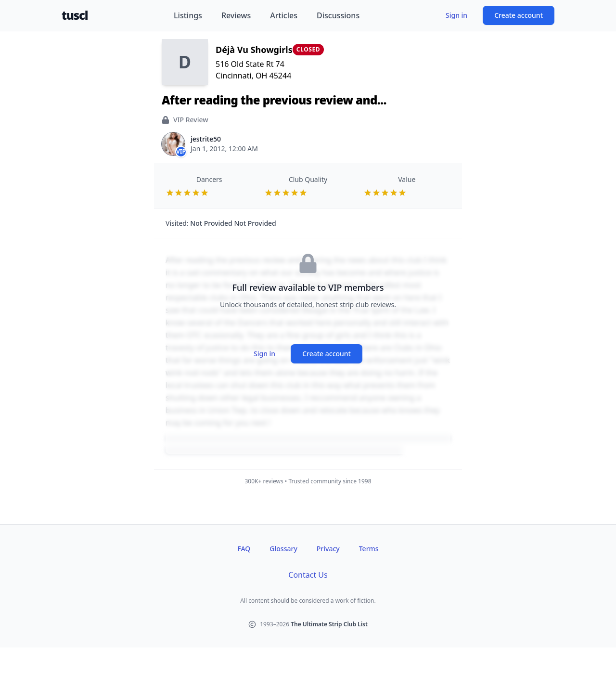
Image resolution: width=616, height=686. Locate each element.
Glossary (283, 549)
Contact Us (308, 575)
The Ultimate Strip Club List (329, 624)
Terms (369, 549)
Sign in (456, 15)
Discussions (338, 15)
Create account (519, 15)
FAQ (244, 549)
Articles (284, 15)
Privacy (328, 549)
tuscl (75, 15)
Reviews (236, 15)
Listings (188, 15)
